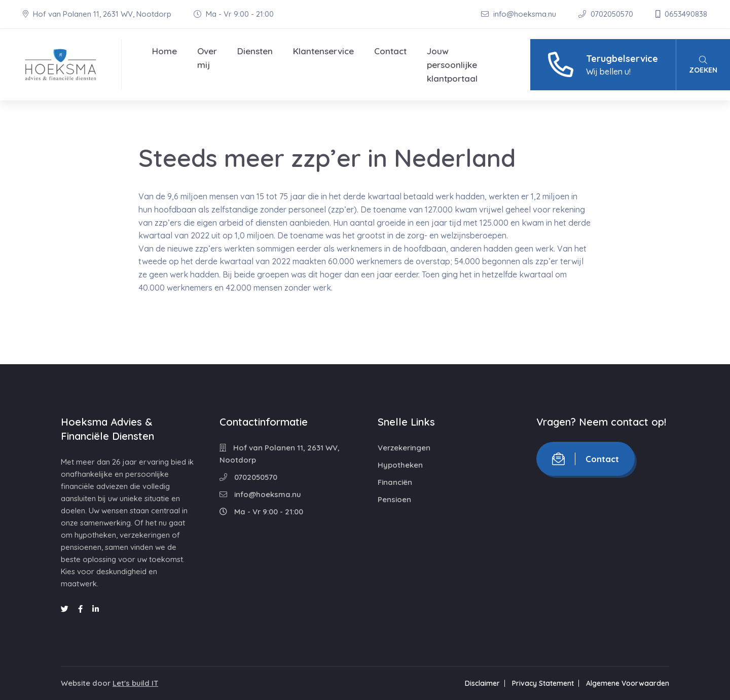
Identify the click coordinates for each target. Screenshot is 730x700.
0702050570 (607, 14)
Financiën (395, 482)
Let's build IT (135, 683)
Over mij (207, 58)
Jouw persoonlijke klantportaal (452, 65)
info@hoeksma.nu (520, 14)
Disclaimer (482, 683)
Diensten (255, 51)
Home (165, 51)
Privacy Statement (543, 683)
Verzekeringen (404, 448)
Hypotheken (400, 465)
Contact (390, 51)
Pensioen (394, 499)
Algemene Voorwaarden (628, 683)
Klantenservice (323, 51)
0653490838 (681, 14)
